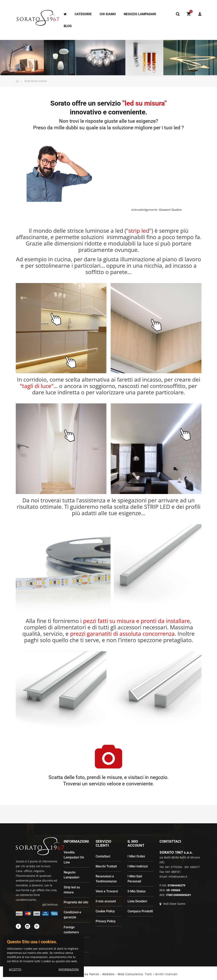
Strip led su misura (72, 890)
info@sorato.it (178, 877)
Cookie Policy (105, 911)
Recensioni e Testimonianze (106, 879)
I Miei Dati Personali (135, 879)
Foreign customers (71, 930)
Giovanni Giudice (170, 210)
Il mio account (106, 901)
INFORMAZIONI (69, 969)
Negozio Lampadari (71, 875)
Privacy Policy (106, 921)
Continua (50, 904)
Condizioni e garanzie (72, 915)
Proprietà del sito (76, 902)
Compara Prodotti (140, 911)
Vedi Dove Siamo (172, 904)
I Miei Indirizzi (138, 866)
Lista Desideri (137, 901)
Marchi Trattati (106, 866)
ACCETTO (15, 969)
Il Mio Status (137, 891)
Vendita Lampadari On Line (74, 857)
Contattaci (103, 856)
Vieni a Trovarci (107, 891)
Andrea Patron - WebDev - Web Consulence (110, 974)
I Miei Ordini (136, 856)
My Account (200, 14)
